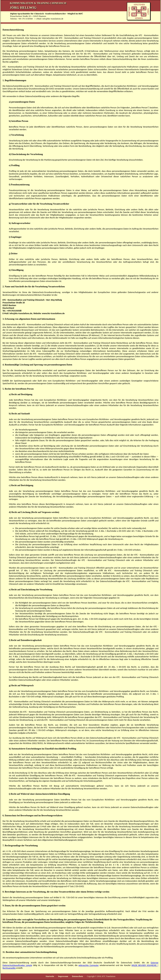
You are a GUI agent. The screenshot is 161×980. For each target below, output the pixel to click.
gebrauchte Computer (89, 965)
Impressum (63, 976)
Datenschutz (78, 976)
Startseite (50, 976)
